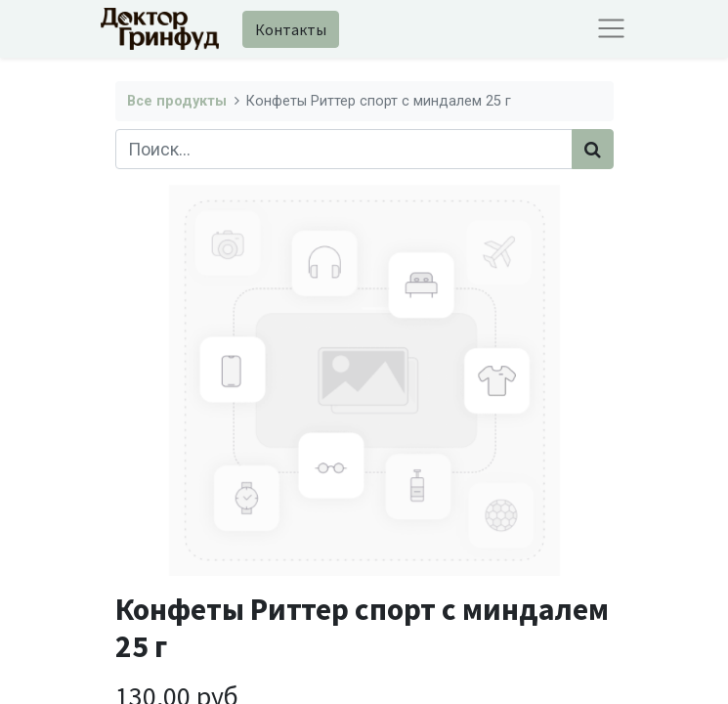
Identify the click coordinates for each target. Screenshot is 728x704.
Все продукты (177, 101)
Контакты (291, 29)
